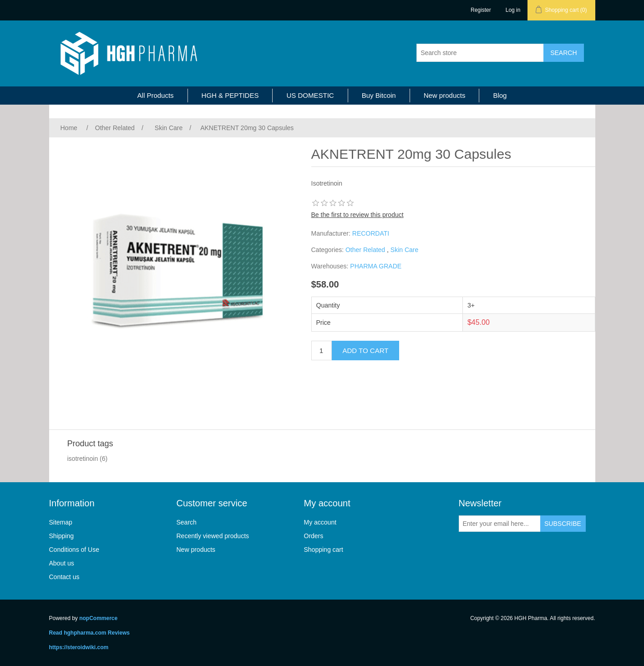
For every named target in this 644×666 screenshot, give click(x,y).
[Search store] (480, 53)
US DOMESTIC (310, 95)
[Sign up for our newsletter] (500, 524)
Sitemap (61, 522)
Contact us (64, 577)
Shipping (62, 536)
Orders (314, 536)
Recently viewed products (213, 536)
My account (320, 522)
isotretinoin (83, 459)
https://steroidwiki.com (79, 647)
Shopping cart (324, 550)
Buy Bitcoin (379, 95)
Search (187, 522)
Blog (500, 95)
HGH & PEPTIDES (230, 95)
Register (481, 10)
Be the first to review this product (357, 215)
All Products (156, 95)
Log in (513, 10)
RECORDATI (371, 233)
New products (445, 95)
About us (62, 563)
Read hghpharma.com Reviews (89, 633)
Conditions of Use (74, 550)
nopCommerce (98, 618)
